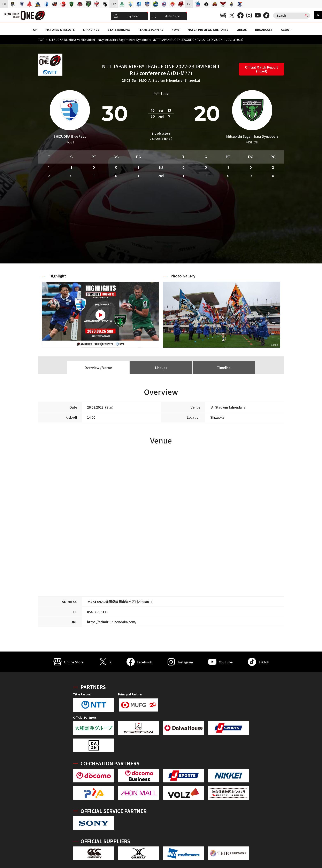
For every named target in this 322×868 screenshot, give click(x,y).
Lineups (161, 368)
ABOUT (286, 30)
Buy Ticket (126, 16)
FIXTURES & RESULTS (60, 30)
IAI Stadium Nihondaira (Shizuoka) (174, 80)
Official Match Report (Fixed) (262, 69)
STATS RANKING (119, 30)
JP (318, 15)
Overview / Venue (98, 368)
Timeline (224, 368)
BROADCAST (264, 30)
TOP (34, 30)
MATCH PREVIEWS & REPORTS (208, 30)
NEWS (175, 30)
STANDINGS (91, 30)
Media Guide (166, 16)
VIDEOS (242, 30)
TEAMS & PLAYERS (151, 30)
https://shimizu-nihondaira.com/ (112, 622)
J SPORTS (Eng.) (161, 139)
